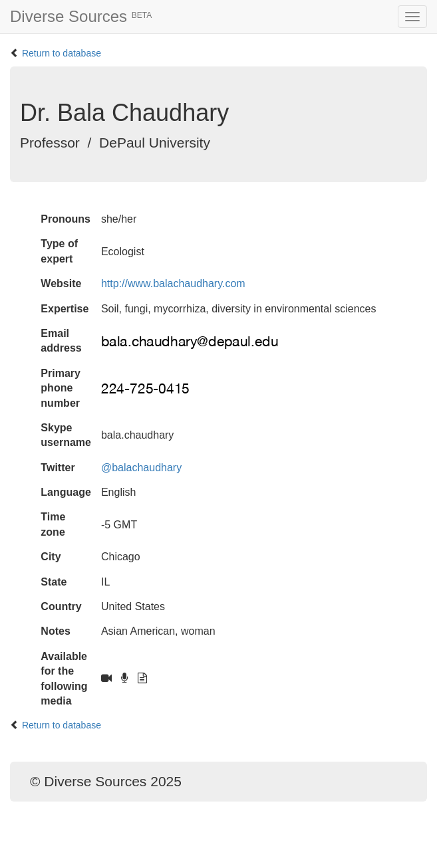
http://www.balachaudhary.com (173, 283)
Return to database (62, 53)
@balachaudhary (141, 468)
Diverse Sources (81, 16)
